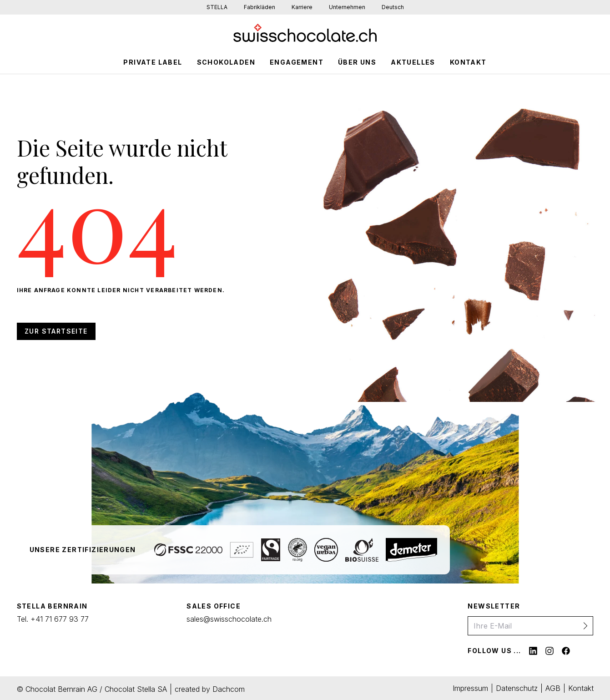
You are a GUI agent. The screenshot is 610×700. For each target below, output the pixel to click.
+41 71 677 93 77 (60, 619)
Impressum (470, 688)
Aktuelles (413, 62)
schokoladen (226, 62)
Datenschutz (517, 688)
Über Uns (357, 62)
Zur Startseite (56, 331)
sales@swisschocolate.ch (229, 619)
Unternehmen (347, 7)
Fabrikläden (260, 7)
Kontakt (468, 62)
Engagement (297, 62)
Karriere (302, 7)
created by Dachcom (210, 689)
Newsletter (494, 606)
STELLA (217, 7)
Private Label (153, 62)
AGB (553, 688)
